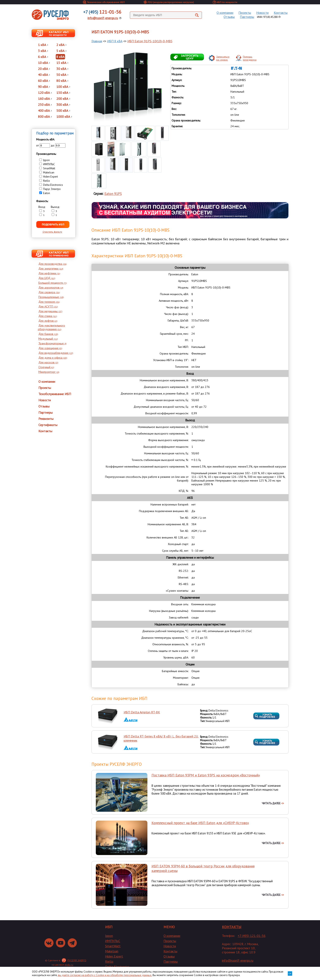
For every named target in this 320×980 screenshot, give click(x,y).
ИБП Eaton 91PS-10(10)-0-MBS (150, 41)
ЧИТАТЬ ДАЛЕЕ (273, 803)
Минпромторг (49, 372)
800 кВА (45, 117)
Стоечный (46, 367)
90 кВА (44, 87)
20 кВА (44, 69)
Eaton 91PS (113, 194)
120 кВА (45, 93)
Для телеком (49, 302)
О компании (225, 13)
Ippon (109, 936)
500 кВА (63, 111)
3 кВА (43, 51)
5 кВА (61, 51)
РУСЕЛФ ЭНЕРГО (77, 960)
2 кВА (61, 45)
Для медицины (50, 311)
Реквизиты (46, 419)
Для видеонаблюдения (56, 353)
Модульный (48, 339)
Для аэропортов (51, 287)
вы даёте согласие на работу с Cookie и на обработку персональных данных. (105, 975)
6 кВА (43, 57)
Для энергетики (51, 269)
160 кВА (45, 99)
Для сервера (49, 292)
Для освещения (50, 348)
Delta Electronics (117, 967)
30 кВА (62, 69)
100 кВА (63, 87)
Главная (97, 41)
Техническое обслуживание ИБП (104, 2)
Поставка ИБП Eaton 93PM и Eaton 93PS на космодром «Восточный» (206, 775)
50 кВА (62, 75)
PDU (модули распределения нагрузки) (169, 2)
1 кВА (43, 45)
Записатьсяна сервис (223, 58)
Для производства (53, 264)
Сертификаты (48, 425)
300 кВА (63, 105)
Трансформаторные (52, 343)
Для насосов (48, 362)
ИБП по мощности (225, 2)
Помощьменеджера (250, 58)
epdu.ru (69, 965)
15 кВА (62, 63)
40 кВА (44, 75)
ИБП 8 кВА (115, 41)
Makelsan (112, 951)
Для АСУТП (48, 306)
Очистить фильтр (52, 232)
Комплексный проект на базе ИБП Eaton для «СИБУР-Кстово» (200, 823)
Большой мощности (53, 283)
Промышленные (51, 297)
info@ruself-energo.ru (103, 18)
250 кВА (45, 105)
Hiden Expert (114, 956)
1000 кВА (64, 117)
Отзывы (229, 17)
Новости (262, 13)
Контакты (281, 13)
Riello (109, 961)
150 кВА (63, 93)
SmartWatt (113, 946)
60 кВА (44, 81)
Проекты (245, 13)
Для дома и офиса (53, 358)
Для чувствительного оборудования (51, 327)
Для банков (48, 334)
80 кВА (62, 81)
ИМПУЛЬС (113, 941)
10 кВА (44, 63)
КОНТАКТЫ (232, 927)
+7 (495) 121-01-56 (252, 936)
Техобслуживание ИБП (55, 394)
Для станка (48, 316)
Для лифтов (48, 321)
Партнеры (247, 17)
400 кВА (45, 111)
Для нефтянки (49, 273)
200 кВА (63, 99)
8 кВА (60, 57)
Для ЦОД (47, 278)
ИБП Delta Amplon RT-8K (142, 712)
